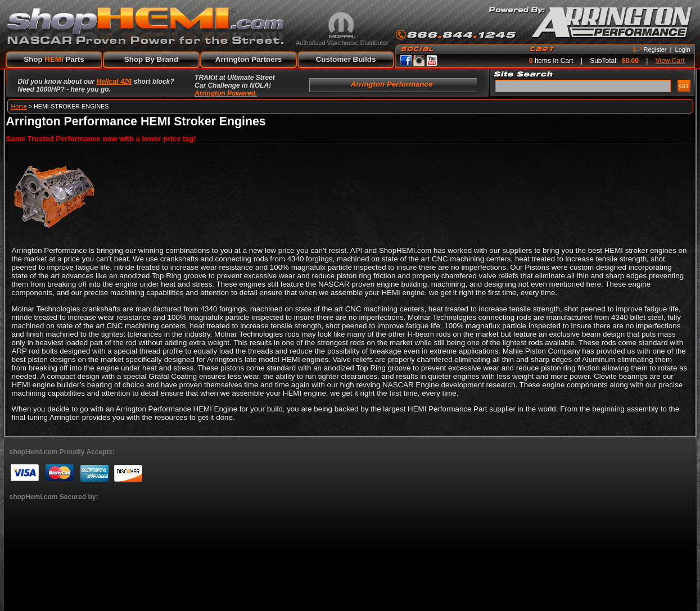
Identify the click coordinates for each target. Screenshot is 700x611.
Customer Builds (346, 59)
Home (19, 106)
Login (683, 49)
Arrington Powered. (226, 93)
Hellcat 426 (114, 82)
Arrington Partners (249, 59)
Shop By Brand (151, 59)
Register (655, 49)
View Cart (670, 61)
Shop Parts (54, 59)
